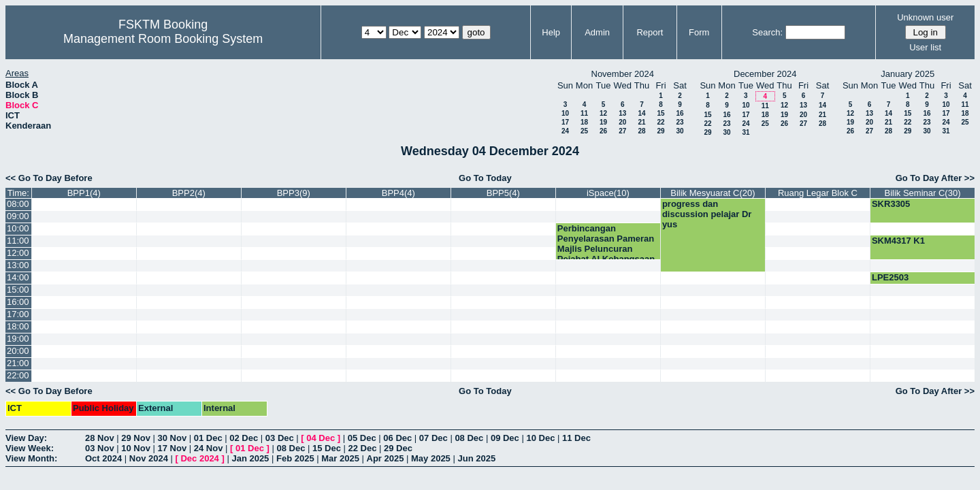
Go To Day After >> (935, 178)
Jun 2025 (476, 458)
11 (584, 113)
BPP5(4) (503, 193)
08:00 (18, 204)
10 (565, 113)
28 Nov (100, 438)
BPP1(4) (84, 193)
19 (603, 122)
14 (641, 113)
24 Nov (209, 448)
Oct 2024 (103, 458)
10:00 (18, 228)
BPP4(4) (398, 193)
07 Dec (434, 438)
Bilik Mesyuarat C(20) (713, 193)
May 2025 (431, 458)
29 (660, 131)
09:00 (18, 216)
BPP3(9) (294, 193)
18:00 (18, 326)
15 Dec (327, 448)
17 (565, 122)
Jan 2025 (250, 458)
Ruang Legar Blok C (818, 193)
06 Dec (397, 438)
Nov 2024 (149, 458)
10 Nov (136, 448)
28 (641, 131)
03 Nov (100, 448)
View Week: (30, 448)
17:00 (18, 314)
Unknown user (925, 17)
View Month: (31, 458)
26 (603, 131)
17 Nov (173, 448)
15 (660, 113)
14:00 (18, 277)
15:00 (18, 290)
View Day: (26, 438)
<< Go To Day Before (49, 178)
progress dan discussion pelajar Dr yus (707, 214)
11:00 (18, 241)
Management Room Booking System (163, 39)
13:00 (18, 265)
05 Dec (362, 438)
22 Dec (363, 448)
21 (641, 122)
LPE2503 (890, 277)
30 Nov (173, 438)
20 (622, 122)
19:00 (18, 339)
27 (622, 131)
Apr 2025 (386, 458)
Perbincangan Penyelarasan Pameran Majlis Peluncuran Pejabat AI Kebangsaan (606, 244)
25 (584, 131)
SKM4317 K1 (898, 241)
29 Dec (398, 448)
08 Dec (469, 438)
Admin (597, 32)
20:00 (18, 351)
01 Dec (208, 438)
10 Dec (540, 438)
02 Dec (244, 438)
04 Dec (321, 438)
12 (603, 113)
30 (680, 131)
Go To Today (485, 178)
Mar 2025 (340, 458)
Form (699, 32)
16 (680, 113)
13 (622, 113)
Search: (767, 32)
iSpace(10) (608, 193)
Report (650, 32)
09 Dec (505, 438)
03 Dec (280, 438)
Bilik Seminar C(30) (922, 193)
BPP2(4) (189, 193)
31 (746, 132)
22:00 (18, 375)
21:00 (18, 363)
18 (584, 122)
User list (925, 47)
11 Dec (576, 438)
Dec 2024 (199, 458)
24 (565, 131)
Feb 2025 (295, 458)
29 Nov (136, 438)
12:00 (18, 253)
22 (660, 122)
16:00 (18, 302)
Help (551, 32)
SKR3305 (891, 204)
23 (680, 122)
